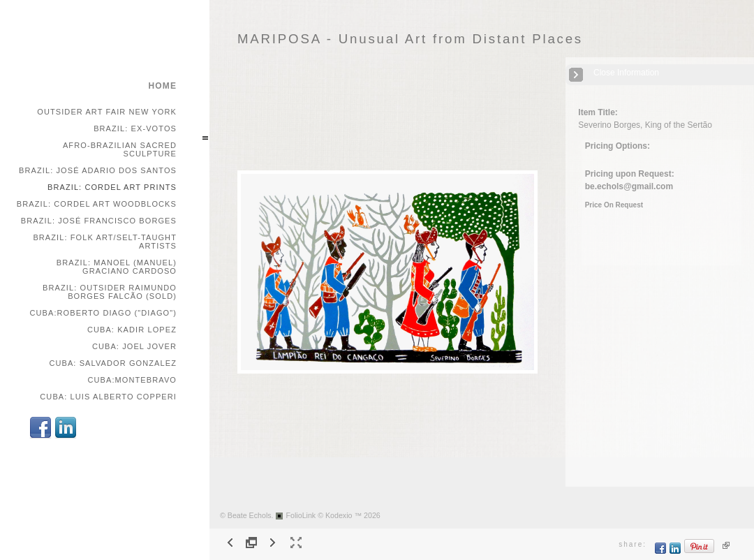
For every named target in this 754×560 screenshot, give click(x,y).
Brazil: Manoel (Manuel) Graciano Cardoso (117, 267)
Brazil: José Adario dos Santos (98, 170)
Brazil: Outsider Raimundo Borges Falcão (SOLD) (110, 292)
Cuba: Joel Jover (134, 346)
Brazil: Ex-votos (135, 128)
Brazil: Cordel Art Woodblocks (97, 204)
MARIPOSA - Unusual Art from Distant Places (410, 39)
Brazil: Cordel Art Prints (112, 187)
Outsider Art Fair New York (107, 112)
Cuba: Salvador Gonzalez (113, 363)
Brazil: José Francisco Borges (99, 221)
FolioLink (301, 515)
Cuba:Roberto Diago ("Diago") (103, 313)
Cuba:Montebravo (132, 380)
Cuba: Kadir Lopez (132, 330)
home (163, 86)
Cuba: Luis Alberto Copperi (108, 397)
